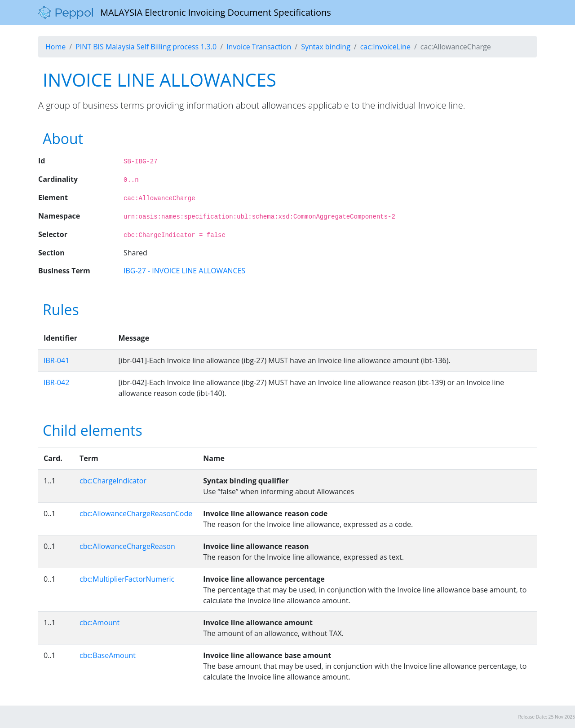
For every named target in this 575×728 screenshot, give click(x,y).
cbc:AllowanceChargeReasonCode (136, 513)
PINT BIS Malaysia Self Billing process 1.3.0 (146, 47)
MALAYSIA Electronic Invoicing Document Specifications (185, 13)
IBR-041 (56, 360)
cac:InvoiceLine (385, 47)
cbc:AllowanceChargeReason (127, 546)
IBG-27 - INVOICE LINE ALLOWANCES (184, 271)
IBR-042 (56, 382)
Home (55, 47)
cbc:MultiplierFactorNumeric (127, 579)
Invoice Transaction (259, 47)
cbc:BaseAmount (108, 655)
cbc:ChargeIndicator (113, 481)
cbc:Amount (100, 623)
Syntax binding (326, 47)
